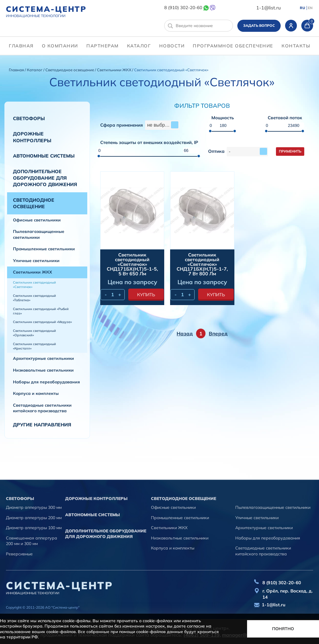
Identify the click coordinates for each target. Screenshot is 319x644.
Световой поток (285, 118)
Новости (172, 46)
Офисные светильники (37, 220)
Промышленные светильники (44, 249)
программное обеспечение (233, 46)
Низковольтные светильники (43, 370)
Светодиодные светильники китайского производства (42, 408)
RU (302, 8)
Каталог (139, 46)
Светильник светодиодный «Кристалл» (34, 346)
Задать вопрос (259, 25)
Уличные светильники (36, 261)
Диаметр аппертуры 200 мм (34, 518)
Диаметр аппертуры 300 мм (34, 507)
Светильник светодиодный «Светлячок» (34, 285)
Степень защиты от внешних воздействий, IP (149, 143)
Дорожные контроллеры (32, 137)
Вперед (218, 333)
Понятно (283, 629)
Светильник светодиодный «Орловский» (34, 333)
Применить (290, 151)
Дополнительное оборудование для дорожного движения (45, 178)
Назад (185, 333)
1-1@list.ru (268, 8)
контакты (296, 46)
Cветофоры (29, 118)
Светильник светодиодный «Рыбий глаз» (41, 311)
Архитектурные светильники (43, 358)
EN (310, 8)
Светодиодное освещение (70, 70)
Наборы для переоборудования (46, 382)
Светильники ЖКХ (115, 70)
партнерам (103, 46)
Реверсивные (19, 554)
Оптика (216, 152)
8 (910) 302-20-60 (183, 8)
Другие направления (42, 425)
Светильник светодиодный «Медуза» (42, 322)
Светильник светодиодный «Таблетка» (34, 298)
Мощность (223, 118)
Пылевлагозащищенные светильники (39, 234)
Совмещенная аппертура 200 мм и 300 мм (32, 541)
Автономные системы (44, 156)
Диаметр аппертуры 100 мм (34, 528)
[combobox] (162, 125)
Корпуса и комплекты (36, 393)
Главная (21, 46)
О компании (60, 46)
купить (146, 295)
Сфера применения (122, 125)
